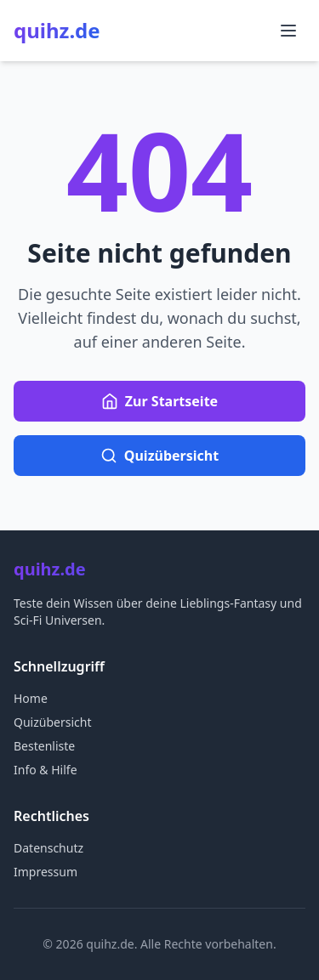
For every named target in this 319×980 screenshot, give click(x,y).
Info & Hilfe (46, 770)
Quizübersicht (52, 722)
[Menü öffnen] (288, 31)
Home (31, 698)
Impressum (46, 872)
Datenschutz (48, 848)
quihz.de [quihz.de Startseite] (57, 31)
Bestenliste (44, 746)
